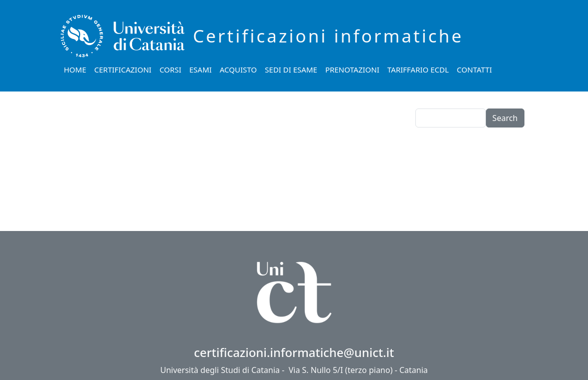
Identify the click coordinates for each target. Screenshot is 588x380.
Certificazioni (123, 69)
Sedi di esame (291, 69)
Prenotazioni (352, 69)
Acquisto (238, 69)
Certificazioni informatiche (328, 36)
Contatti (474, 69)
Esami (200, 69)
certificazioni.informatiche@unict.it (294, 352)
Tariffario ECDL (418, 69)
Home (75, 69)
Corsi (171, 69)
